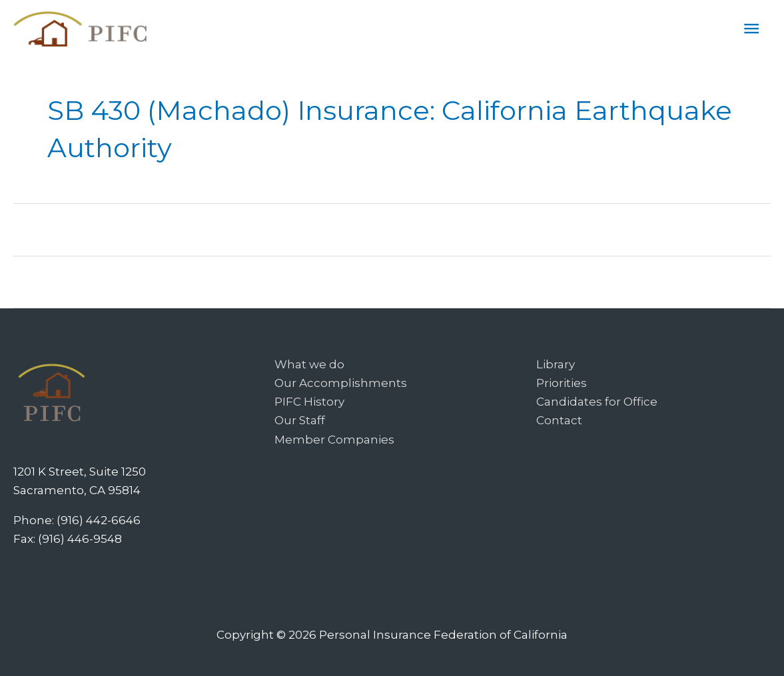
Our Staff (300, 420)
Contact (559, 420)
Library (556, 364)
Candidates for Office (597, 402)
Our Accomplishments (341, 383)
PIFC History (309, 402)
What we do (309, 364)
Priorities (562, 383)
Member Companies (334, 440)
